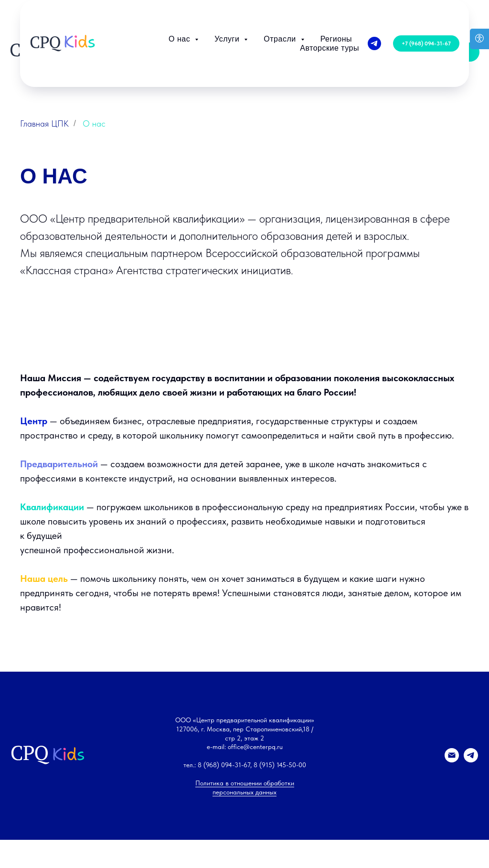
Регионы (336, 5)
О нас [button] (181, 5)
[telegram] (374, 9)
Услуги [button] (228, 5)
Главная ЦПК (44, 123)
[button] (426, 9)
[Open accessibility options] (479, 39)
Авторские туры (330, 14)
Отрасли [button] (281, 5)
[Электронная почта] (452, 851)
